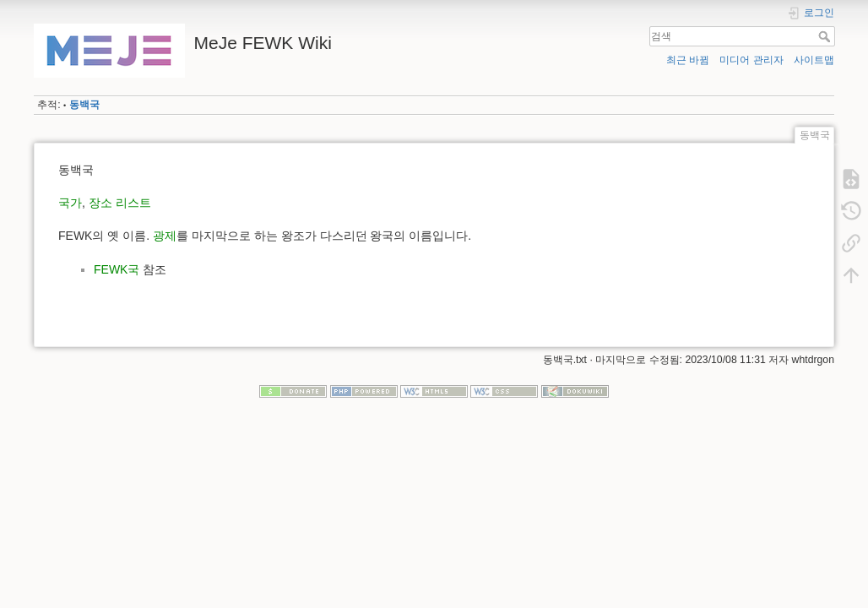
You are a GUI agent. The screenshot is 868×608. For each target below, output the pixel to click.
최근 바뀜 (688, 60)
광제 (165, 236)
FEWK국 (117, 269)
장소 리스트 (120, 203)
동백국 (84, 105)
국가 (70, 203)
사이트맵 (814, 60)
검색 (826, 36)
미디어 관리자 (751, 60)
